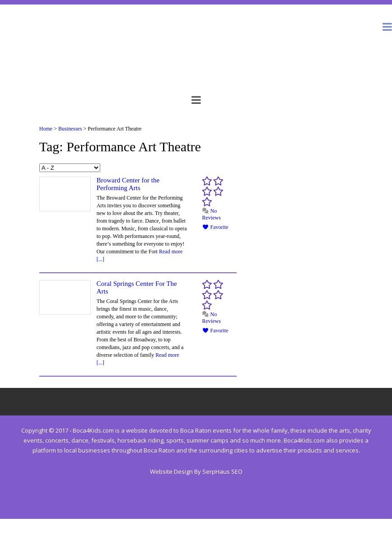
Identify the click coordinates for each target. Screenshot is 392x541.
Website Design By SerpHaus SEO (196, 471)
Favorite (215, 227)
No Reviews (212, 214)
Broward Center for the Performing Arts (128, 184)
